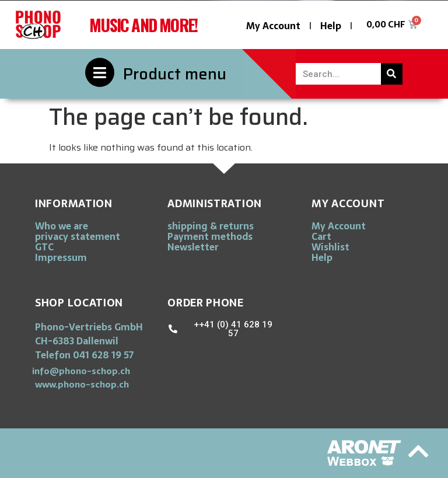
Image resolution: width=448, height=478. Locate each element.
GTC (44, 247)
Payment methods (210, 236)
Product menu (175, 74)
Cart (321, 236)
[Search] (392, 74)
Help (331, 26)
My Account (273, 26)
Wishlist (330, 247)
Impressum (61, 257)
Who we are (62, 226)
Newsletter (193, 247)
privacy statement (78, 236)
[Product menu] (100, 72)
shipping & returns (211, 226)
